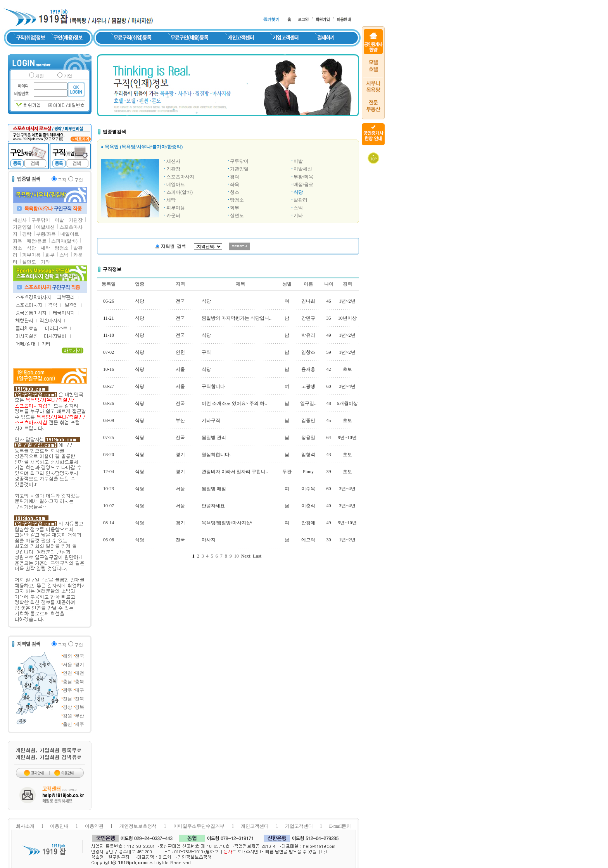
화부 (50, 255)
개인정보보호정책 (138, 826)
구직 (206, 352)
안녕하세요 (213, 506)
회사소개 (25, 826)
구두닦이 (41, 220)
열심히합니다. (216, 455)
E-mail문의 (340, 826)
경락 (27, 234)
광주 (67, 690)
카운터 (173, 215)
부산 (79, 716)
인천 (67, 673)
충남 (67, 682)
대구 (79, 690)
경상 (67, 707)
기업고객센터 (299, 826)
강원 (67, 716)
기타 (45, 262)
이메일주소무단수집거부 (199, 826)
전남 (67, 699)
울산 (67, 724)
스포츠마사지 (180, 177)
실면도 (29, 262)
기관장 (76, 220)
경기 (79, 665)
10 (237, 556)
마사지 (209, 540)
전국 (79, 656)
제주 (79, 724)
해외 (67, 656)
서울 (67, 665)
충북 (79, 682)
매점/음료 (37, 241)
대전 (79, 673)
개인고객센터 (255, 826)
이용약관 (94, 826)
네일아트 (70, 234)
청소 (17, 248)
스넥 (64, 255)
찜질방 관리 (214, 437)
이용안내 (59, 826)
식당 (31, 248)
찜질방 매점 (214, 489)
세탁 (45, 248)
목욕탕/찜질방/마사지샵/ (227, 523)
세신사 (20, 220)
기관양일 (22, 227)
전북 (79, 699)
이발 (59, 220)
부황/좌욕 (46, 234)
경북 (79, 707)
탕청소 (62, 248)
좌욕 (17, 241)
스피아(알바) (64, 241)
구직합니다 (213, 386)
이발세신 (45, 227)
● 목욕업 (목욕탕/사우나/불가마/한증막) (142, 147)
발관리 (301, 200)
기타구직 (211, 420)
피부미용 (31, 255)
